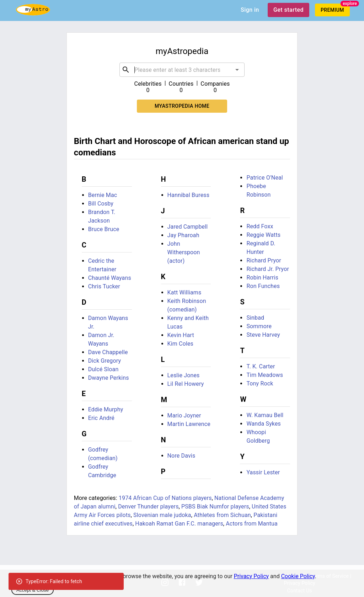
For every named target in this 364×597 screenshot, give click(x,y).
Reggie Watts (263, 235)
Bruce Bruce (104, 229)
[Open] (237, 70)
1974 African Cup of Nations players (165, 498)
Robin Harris (262, 278)
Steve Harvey (263, 335)
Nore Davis (181, 456)
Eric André (101, 418)
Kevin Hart (181, 335)
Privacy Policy (251, 576)
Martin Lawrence (189, 424)
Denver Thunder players (148, 507)
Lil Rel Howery (186, 384)
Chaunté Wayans (110, 278)
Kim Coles (180, 344)
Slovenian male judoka (162, 515)
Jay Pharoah (183, 235)
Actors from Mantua (252, 524)
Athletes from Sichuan (222, 515)
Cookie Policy (298, 576)
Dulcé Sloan (103, 369)
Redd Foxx (260, 226)
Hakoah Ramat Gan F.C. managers (179, 524)
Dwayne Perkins (109, 378)
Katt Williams (184, 292)
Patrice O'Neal (264, 178)
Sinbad (255, 318)
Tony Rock (260, 383)
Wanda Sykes (264, 424)
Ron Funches (263, 286)
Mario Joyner (184, 415)
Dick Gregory (105, 361)
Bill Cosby (101, 204)
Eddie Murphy (106, 409)
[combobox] (182, 70)
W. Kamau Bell (265, 415)
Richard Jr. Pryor (268, 269)
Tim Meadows (265, 375)
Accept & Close (33, 590)
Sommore (259, 326)
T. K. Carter (261, 366)
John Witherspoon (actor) (184, 252)
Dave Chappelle (108, 352)
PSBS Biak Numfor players (215, 507)
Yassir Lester (263, 472)
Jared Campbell (188, 227)
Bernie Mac (103, 195)
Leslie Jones (184, 375)
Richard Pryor (264, 260)
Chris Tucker (104, 286)
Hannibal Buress (189, 195)
